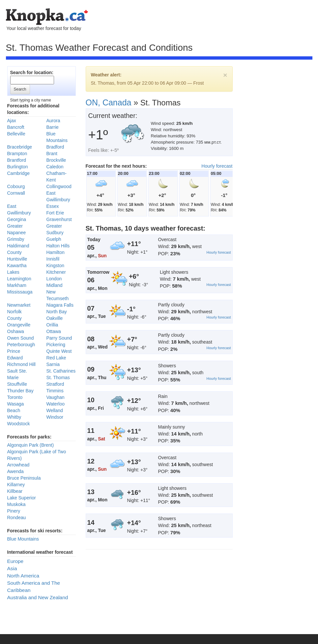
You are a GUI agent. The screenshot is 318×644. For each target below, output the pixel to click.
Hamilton (56, 252)
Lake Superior (22, 498)
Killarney (16, 485)
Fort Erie (55, 213)
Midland (55, 285)
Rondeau (17, 518)
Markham (17, 285)
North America (23, 576)
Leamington (19, 279)
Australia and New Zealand (38, 597)
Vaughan (56, 397)
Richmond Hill (21, 364)
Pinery (14, 511)
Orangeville (19, 325)
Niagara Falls (60, 305)
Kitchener (56, 272)
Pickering (56, 345)
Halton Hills (58, 246)
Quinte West (59, 351)
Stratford (55, 384)
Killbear (15, 491)
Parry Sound (59, 338)
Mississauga (20, 292)
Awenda (15, 471)
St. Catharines (61, 371)
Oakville (55, 318)
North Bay (57, 312)
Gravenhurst (59, 219)
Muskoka (16, 504)
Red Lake (56, 358)
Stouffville (17, 384)
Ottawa (54, 331)
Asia (12, 568)
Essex (53, 206)
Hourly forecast (217, 166)
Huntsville (17, 259)
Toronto (15, 397)
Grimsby (16, 239)
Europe (15, 561)
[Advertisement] (63, 136)
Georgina (17, 219)
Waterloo (56, 404)
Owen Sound (21, 338)
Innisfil (53, 259)
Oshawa (16, 331)
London (54, 279)
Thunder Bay (20, 391)
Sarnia (53, 364)
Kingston (55, 266)
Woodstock (19, 424)
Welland (55, 410)
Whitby (14, 417)
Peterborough (21, 345)
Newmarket (19, 305)
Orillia (52, 325)
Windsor (55, 417)
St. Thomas (58, 378)
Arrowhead (18, 465)
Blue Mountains (23, 539)
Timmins (55, 391)
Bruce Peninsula (24, 478)
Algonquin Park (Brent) (31, 445)
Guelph (54, 239)
